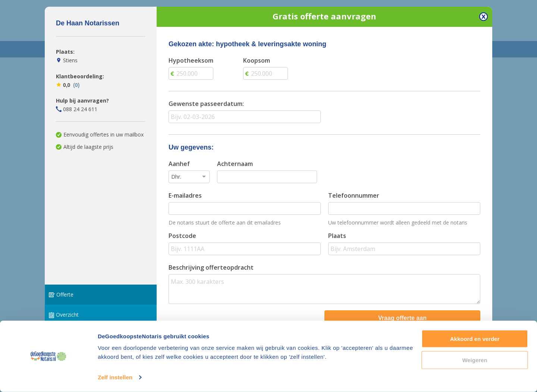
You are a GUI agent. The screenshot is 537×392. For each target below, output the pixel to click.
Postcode (182, 236)
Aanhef (179, 164)
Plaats (337, 236)
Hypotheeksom (191, 60)
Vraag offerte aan (402, 318)
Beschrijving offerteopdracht (211, 267)
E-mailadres (185, 195)
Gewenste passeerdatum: (206, 104)
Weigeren (475, 360)
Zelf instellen (115, 377)
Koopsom (257, 60)
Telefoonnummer (354, 195)
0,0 (68, 85)
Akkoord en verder (475, 339)
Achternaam (235, 164)
